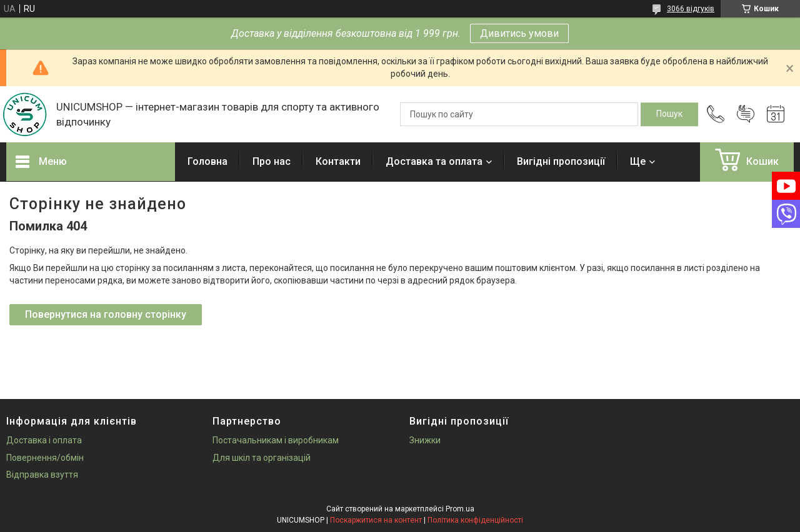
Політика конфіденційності (475, 520)
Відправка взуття (42, 475)
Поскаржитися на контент (376, 520)
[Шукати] (669, 114)
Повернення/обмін (45, 458)
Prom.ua (460, 509)
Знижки (425, 440)
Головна (207, 161)
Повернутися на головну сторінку (106, 314)
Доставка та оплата (434, 161)
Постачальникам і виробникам (276, 440)
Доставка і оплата (44, 440)
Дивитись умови (519, 33)
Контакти (338, 161)
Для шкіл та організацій (262, 458)
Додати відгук (746, 114)
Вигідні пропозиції (561, 161)
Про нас (272, 161)
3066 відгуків (691, 9)
